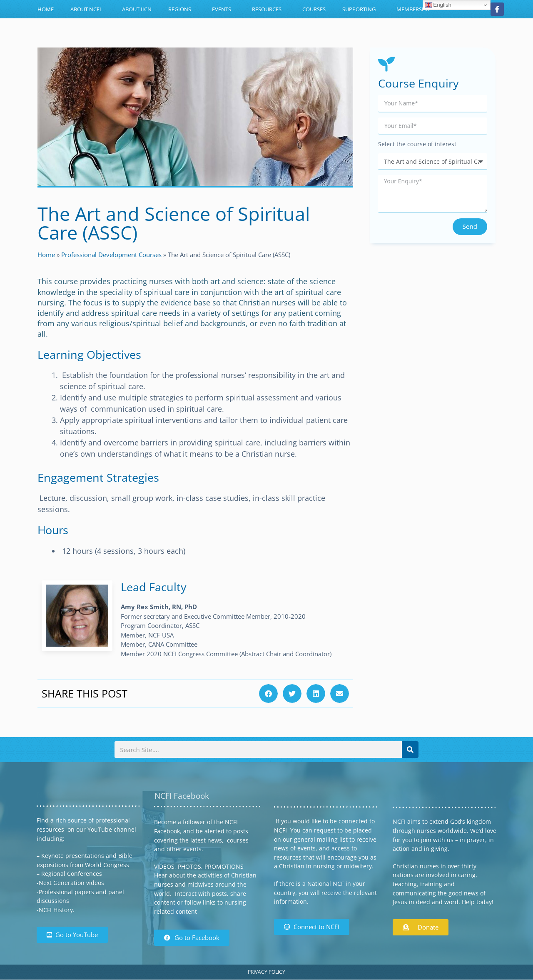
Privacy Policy (266, 972)
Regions (182, 9)
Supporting (361, 9)
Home (46, 9)
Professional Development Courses (111, 255)
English (438, 5)
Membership (414, 9)
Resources (269, 9)
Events (224, 9)
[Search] (410, 750)
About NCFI (88, 9)
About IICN (137, 9)
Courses (314, 9)
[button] (268, 694)
